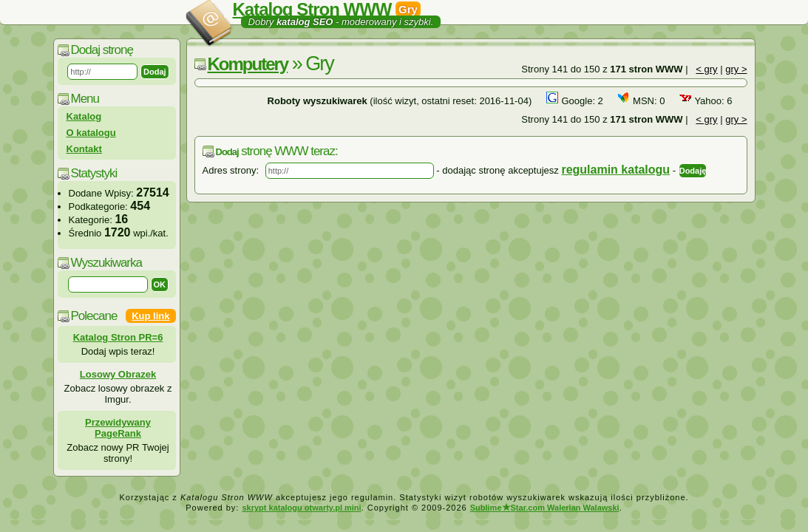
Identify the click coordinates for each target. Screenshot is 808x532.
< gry (706, 69)
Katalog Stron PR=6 (118, 337)
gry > (736, 69)
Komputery (248, 64)
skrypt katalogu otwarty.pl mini (301, 508)
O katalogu (91, 133)
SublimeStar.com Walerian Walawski (545, 508)
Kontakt (84, 149)
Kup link (150, 316)
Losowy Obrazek (118, 374)
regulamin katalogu (615, 170)
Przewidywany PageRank (118, 428)
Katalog (84, 116)
